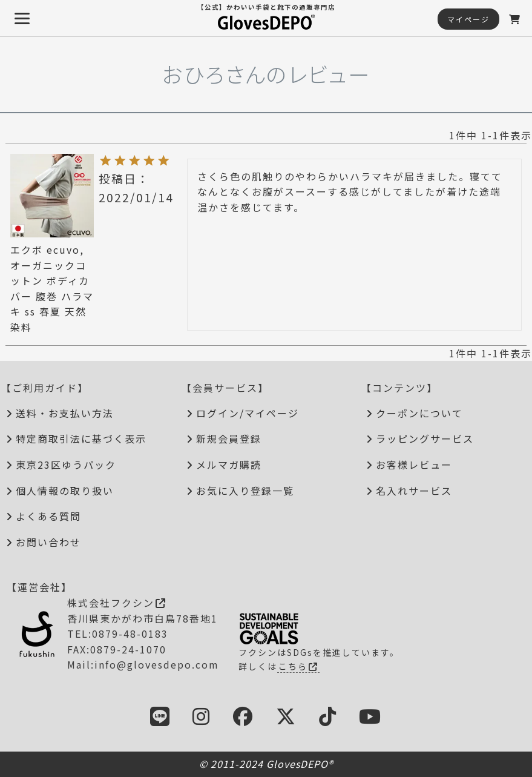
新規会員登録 (229, 438)
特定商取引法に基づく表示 (81, 438)
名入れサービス (414, 491)
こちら (298, 666)
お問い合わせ (48, 542)
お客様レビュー (414, 465)
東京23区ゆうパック (66, 465)
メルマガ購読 (229, 465)
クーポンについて (419, 413)
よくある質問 (48, 516)
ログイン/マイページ (248, 413)
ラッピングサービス (425, 438)
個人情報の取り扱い (65, 491)
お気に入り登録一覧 (245, 491)
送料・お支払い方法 (65, 413)
